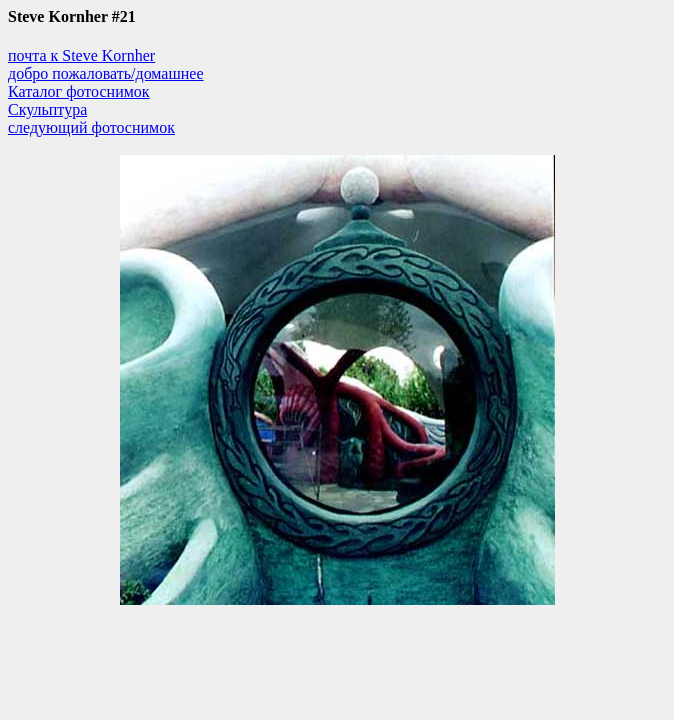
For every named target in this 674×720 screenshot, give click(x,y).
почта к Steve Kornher (81, 55)
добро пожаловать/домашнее (106, 73)
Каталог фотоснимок (79, 91)
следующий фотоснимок (91, 127)
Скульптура (47, 109)
